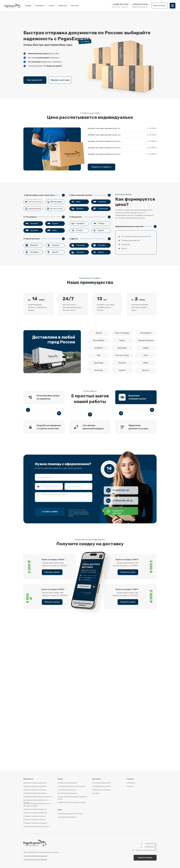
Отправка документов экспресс (35, 793)
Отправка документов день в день (36, 826)
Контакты (75, 6)
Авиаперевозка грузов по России (70, 814)
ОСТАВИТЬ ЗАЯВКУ (50, 512)
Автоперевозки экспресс (102, 786)
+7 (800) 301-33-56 (151, 844)
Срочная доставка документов (35, 809)
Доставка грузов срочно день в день (71, 786)
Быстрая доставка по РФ (102, 783)
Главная (28, 6)
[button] (159, 6)
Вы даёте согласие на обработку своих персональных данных (79, 514)
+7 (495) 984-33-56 (123, 501)
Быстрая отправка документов (35, 786)
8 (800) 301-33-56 (140, 4)
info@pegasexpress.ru (140, 7)
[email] (78, 486)
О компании (39, 6)
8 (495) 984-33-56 (121, 4)
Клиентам (63, 6)
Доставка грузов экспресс (68, 793)
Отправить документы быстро (35, 820)
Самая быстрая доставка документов (37, 797)
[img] (173, 6)
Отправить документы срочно (34, 816)
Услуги (51, 6)
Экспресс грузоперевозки (67, 783)
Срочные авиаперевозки (67, 817)
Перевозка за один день (101, 790)
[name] (64, 477)
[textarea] (64, 497)
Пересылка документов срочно (35, 790)
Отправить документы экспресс (35, 823)
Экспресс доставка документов (35, 813)
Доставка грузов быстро (67, 790)
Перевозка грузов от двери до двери (72, 802)
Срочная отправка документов (35, 783)
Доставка (96, 793)
